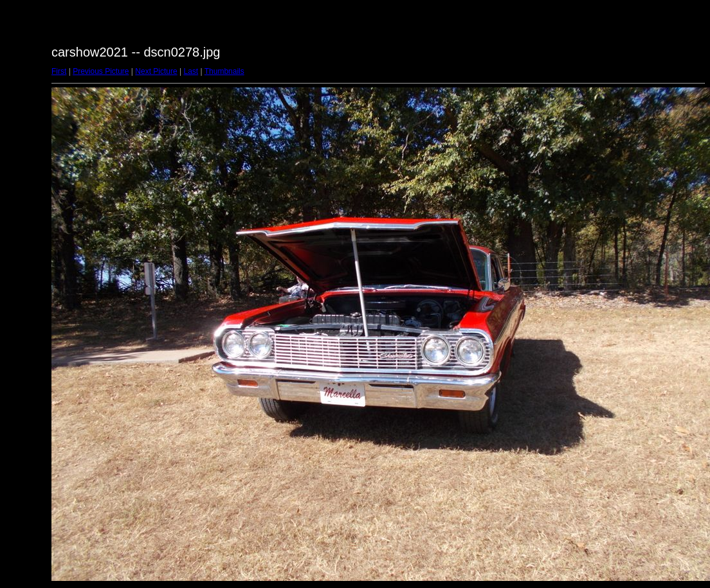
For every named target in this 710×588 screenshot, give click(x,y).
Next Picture (156, 71)
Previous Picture (101, 71)
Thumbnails (224, 71)
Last (191, 71)
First (59, 71)
